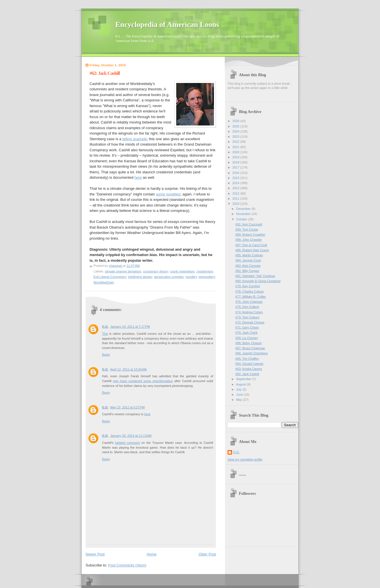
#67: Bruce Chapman (250, 348)
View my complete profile (245, 459)
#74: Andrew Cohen (249, 312)
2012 (236, 193)
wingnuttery (207, 277)
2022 (236, 142)
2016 (236, 173)
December (244, 209)
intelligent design (140, 277)
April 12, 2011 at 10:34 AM (129, 369)
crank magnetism (182, 271)
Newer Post (95, 554)
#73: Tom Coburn (248, 317)
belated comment (127, 443)
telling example (135, 139)
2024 (236, 131)
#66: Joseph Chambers (252, 353)
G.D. (105, 327)
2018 (236, 162)
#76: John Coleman (249, 302)
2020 (236, 152)
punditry (191, 277)
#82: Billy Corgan (247, 271)
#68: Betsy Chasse (249, 343)
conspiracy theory (156, 271)
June (240, 395)
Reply (106, 355)
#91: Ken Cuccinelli (249, 224)
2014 (236, 183)
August (241, 384)
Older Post (207, 554)
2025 (236, 126)
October (242, 219)
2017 (236, 167)
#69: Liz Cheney (247, 338)
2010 (236, 204)
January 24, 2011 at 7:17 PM (130, 327)
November (244, 214)
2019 (236, 157)
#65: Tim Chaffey (247, 359)
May (239, 400)
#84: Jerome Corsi (248, 260)
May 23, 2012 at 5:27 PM (128, 407)
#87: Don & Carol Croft (251, 245)
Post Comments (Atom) (127, 565)
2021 (236, 147)
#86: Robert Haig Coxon (252, 250)
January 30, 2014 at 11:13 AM (131, 436)
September (244, 379)
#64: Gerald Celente (250, 364)
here (138, 177)
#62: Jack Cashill (247, 374)
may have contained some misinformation (143, 381)
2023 (236, 137)
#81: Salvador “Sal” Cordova (255, 276)
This (105, 334)
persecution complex (169, 277)
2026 (236, 121)
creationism (205, 271)
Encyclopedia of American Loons (167, 25)
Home (152, 554)
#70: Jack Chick (247, 333)
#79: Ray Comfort (248, 286)
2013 (236, 188)
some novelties (168, 194)
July (239, 389)
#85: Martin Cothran (249, 255)
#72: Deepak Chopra (250, 322)
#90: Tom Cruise (247, 229)
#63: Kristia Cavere (249, 369)
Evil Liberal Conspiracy (110, 277)
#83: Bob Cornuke (248, 266)
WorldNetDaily (104, 282)
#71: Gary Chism (247, 327)
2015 (236, 178)
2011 (236, 199)
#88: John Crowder (249, 240)
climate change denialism (123, 271)
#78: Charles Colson (250, 291)
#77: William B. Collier (251, 297)
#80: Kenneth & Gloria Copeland (258, 281)
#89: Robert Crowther (250, 235)
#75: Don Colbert (247, 307)
